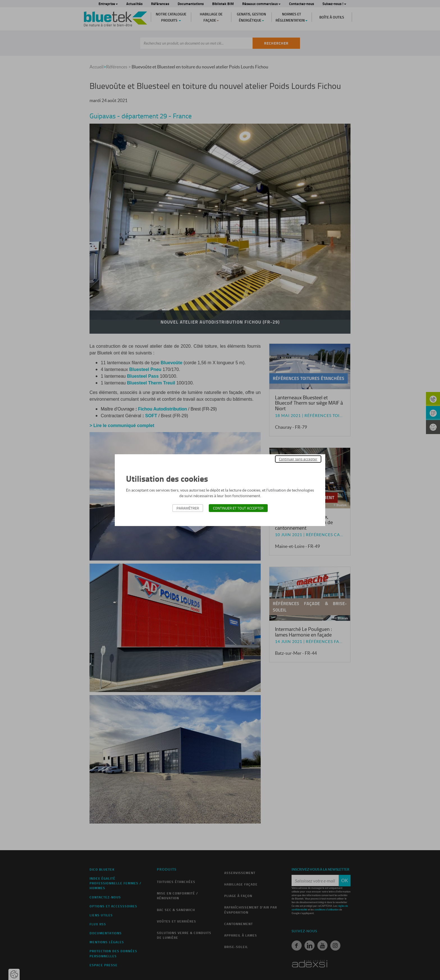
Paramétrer (188, 508)
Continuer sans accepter (298, 459)
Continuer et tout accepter (238, 508)
